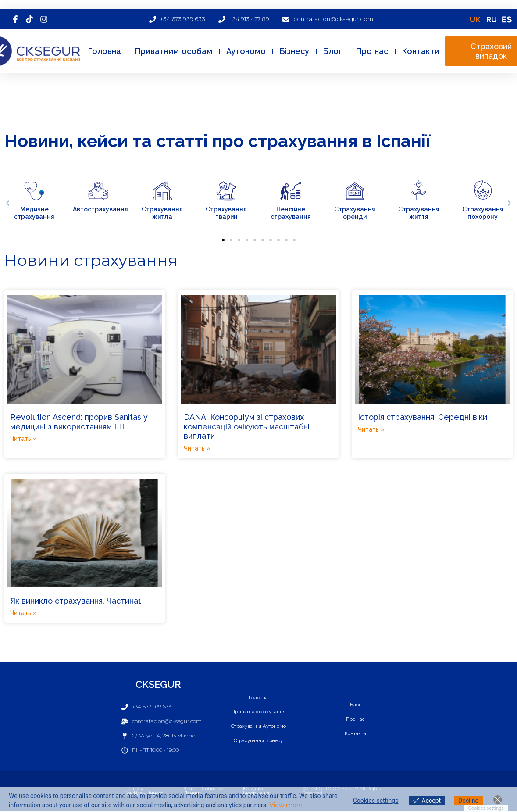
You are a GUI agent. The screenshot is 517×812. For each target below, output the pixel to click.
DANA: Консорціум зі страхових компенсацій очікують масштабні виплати (247, 426)
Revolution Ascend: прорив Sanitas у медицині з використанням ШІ (79, 422)
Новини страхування (91, 260)
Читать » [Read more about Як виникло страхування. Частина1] (23, 613)
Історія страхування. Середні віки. (423, 417)
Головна (105, 51)
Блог (333, 51)
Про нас (372, 51)
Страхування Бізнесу (258, 741)
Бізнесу (294, 51)
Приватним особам (174, 51)
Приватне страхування (258, 712)
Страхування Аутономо (258, 726)
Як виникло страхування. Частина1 (76, 601)
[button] (8, 203)
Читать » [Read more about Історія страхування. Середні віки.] (371, 429)
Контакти (421, 51)
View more (286, 805)
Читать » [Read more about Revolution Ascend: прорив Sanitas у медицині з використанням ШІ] (23, 439)
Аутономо (246, 51)
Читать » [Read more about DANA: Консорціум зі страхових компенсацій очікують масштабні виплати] (197, 448)
